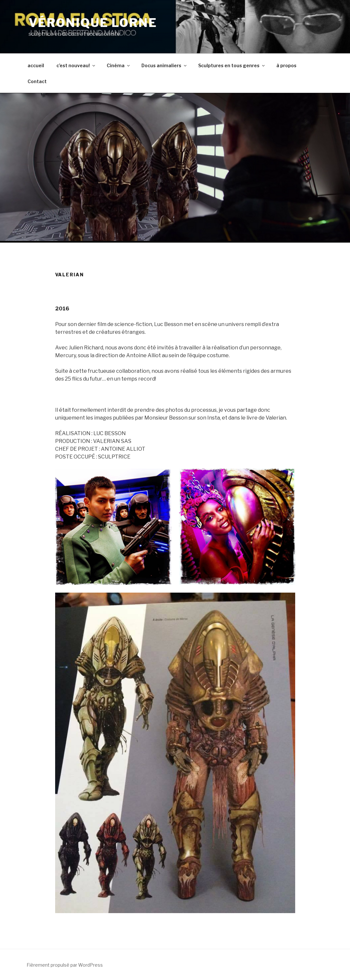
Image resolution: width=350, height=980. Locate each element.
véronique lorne (93, 23)
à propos (286, 65)
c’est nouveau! (76, 65)
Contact (37, 81)
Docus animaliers (164, 65)
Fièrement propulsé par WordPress (65, 965)
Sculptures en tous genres (232, 65)
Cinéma (119, 65)
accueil (36, 65)
